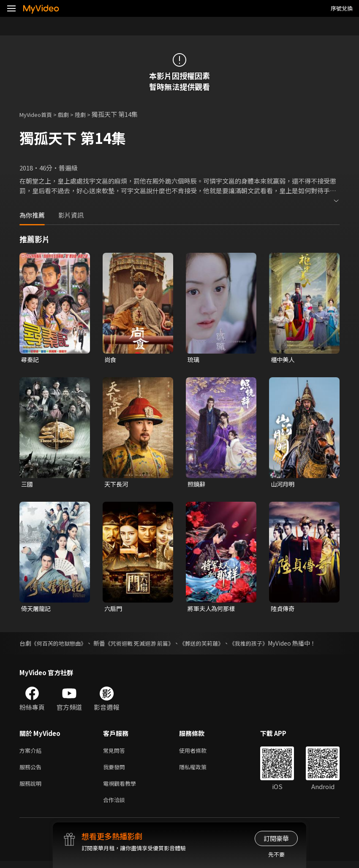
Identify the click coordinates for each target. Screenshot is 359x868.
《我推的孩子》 (263, 645)
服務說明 (32, 788)
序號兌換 (342, 8)
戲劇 (70, 114)
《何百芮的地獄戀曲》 (61, 645)
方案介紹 (32, 753)
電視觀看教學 (122, 788)
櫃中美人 (283, 360)
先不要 (276, 854)
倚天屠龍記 (37, 610)
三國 (27, 485)
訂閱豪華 (276, 838)
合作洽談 (116, 806)
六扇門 (114, 610)
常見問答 (116, 753)
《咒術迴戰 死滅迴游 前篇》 (146, 645)
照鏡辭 (197, 485)
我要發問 (116, 771)
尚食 (111, 360)
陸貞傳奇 (283, 610)
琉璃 (194, 360)
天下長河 (117, 485)
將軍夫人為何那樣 (213, 610)
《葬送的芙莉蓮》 (212, 645)
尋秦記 (31, 360)
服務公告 (32, 771)
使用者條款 (200, 753)
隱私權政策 (200, 771)
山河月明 (283, 485)
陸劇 (89, 114)
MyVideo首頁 (39, 114)
